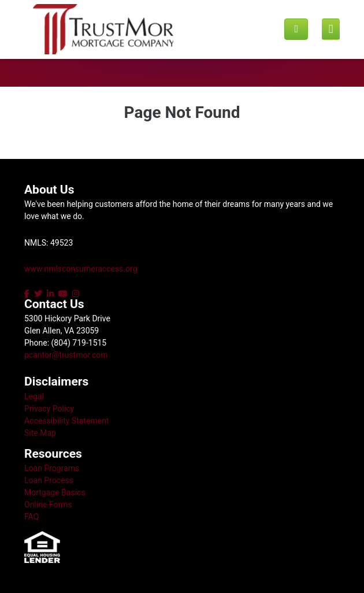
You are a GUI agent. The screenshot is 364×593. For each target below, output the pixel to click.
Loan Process (49, 480)
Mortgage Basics (55, 492)
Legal (34, 396)
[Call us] (296, 29)
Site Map (40, 433)
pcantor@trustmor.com (66, 355)
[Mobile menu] (331, 29)
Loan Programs (52, 468)
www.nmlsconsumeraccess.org (81, 269)
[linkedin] (50, 294)
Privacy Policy (49, 409)
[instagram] (76, 294)
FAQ (31, 517)
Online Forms (48, 505)
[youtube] (63, 294)
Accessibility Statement (66, 421)
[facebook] (28, 294)
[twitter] (38, 294)
